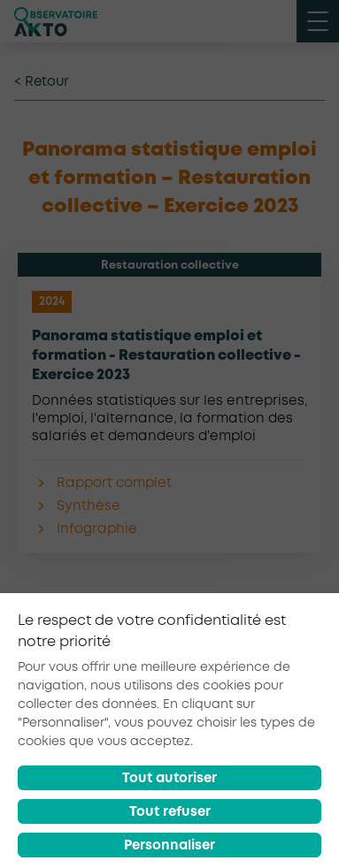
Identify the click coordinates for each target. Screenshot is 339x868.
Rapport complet (114, 483)
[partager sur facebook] (177, 689)
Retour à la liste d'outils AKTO (170, 635)
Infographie (97, 529)
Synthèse (89, 506)
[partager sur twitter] (219, 689)
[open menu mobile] (318, 21)
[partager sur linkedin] (263, 689)
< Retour (42, 82)
